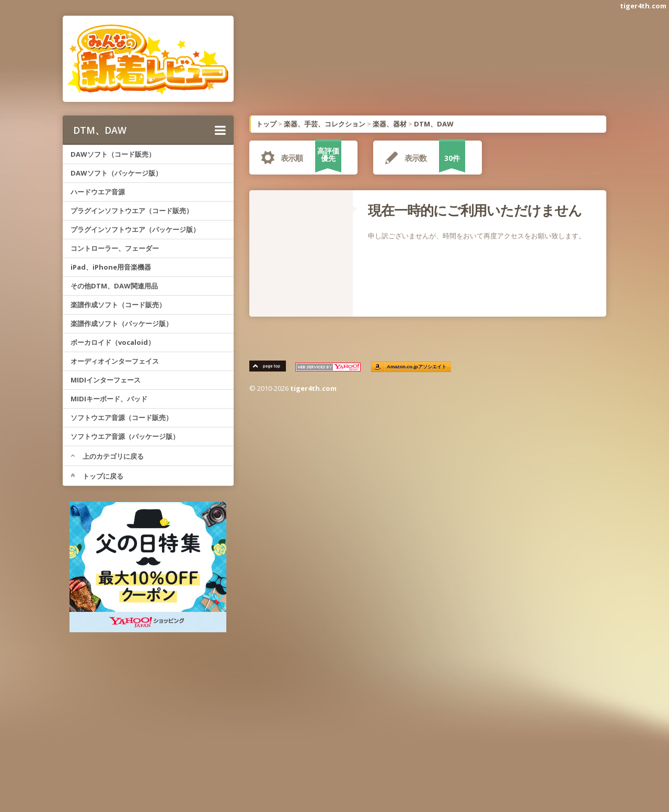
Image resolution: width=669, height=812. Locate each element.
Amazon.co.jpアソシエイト (417, 367)
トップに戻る (97, 476)
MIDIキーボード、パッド (109, 399)
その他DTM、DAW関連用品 (114, 286)
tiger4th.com (643, 6)
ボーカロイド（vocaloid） (113, 342)
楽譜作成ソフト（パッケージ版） (122, 323)
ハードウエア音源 (98, 192)
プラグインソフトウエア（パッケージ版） (135, 229)
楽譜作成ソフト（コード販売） (118, 305)
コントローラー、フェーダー (115, 248)
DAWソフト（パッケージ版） (116, 173)
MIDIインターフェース (106, 380)
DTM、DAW (149, 130)
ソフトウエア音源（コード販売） (122, 417)
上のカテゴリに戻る (107, 456)
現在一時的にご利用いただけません (475, 210)
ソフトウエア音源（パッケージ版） (125, 436)
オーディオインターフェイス (115, 361)
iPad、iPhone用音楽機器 (111, 267)
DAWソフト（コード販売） (113, 154)
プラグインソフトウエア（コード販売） (132, 211)
